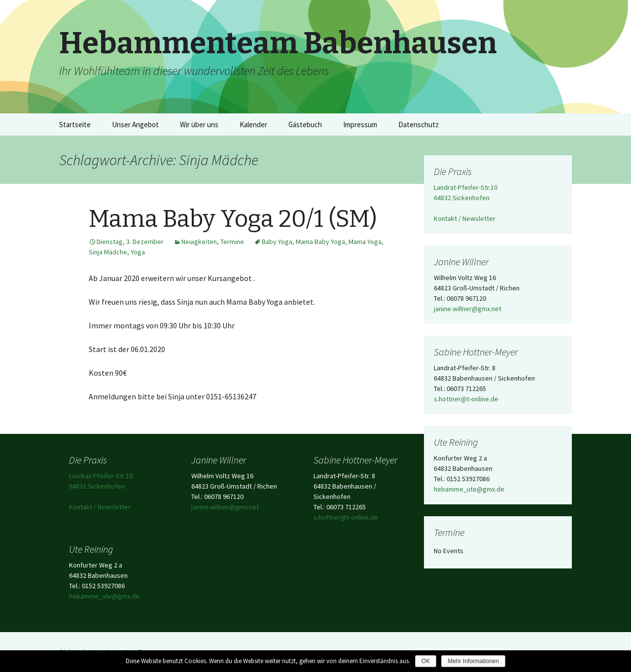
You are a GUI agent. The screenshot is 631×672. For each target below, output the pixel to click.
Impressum (360, 124)
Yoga (138, 252)
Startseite (75, 124)
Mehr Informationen (473, 661)
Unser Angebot (135, 124)
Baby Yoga (277, 242)
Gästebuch (305, 124)
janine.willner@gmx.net (468, 309)
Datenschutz (419, 124)
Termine (232, 242)
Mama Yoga (365, 242)
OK (426, 661)
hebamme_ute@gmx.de (469, 489)
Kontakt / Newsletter (465, 218)
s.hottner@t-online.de (466, 399)
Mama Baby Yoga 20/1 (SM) (233, 219)
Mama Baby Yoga (320, 242)
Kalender (253, 124)
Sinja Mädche (108, 252)
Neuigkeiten (199, 242)
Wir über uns (199, 124)
